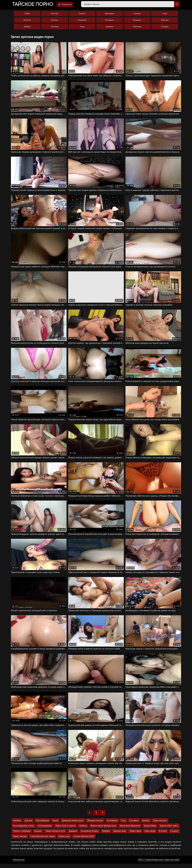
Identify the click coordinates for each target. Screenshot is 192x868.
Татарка (83, 830)
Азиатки (27, 21)
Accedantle (112, 825)
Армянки (110, 28)
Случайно (134, 825)
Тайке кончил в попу (55, 835)
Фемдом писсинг (95, 825)
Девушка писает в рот (73, 825)
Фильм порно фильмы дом (103, 830)
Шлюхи (137, 15)
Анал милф (150, 835)
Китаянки (110, 21)
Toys (123, 825)
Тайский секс (19, 864)
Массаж (55, 15)
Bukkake (106, 835)
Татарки (165, 28)
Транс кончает (160, 825)
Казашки (137, 21)
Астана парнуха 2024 (84, 841)
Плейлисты (69, 5)
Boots (55, 825)
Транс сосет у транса (65, 830)
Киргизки (137, 28)
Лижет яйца (135, 835)
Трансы (82, 15)
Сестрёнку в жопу (90, 835)
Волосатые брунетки (130, 830)
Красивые (110, 15)
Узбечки (165, 21)
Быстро (146, 825)
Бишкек (38, 835)
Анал (165, 15)
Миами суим (64, 841)
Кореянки (82, 21)
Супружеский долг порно (43, 841)
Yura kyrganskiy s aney (23, 830)
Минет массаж (20, 841)
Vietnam (17, 825)
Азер (82, 28)
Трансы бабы (150, 830)
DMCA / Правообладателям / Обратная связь (159, 864)
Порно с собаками (22, 835)
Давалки (73, 835)
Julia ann (28, 825)
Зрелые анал (120, 835)
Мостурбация (42, 825)
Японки (55, 21)
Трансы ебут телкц (169, 830)
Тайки (27, 15)
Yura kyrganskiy (45, 830)
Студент (174, 835)
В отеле (163, 835)
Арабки (27, 28)
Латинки (55, 28)
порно (34, 5)
